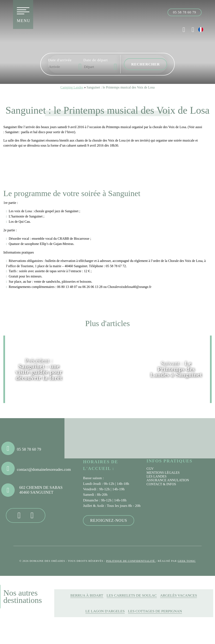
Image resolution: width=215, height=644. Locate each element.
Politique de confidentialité (131, 561)
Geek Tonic (187, 561)
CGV (150, 469)
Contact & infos (161, 484)
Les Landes (157, 476)
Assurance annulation (168, 480)
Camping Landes (72, 87)
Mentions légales (163, 473)
